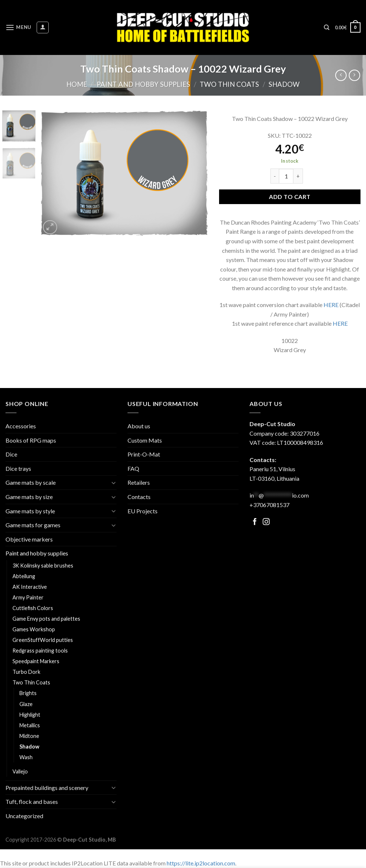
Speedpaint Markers (36, 661)
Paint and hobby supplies (143, 84)
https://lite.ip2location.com (201, 863)
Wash (26, 757)
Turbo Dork (26, 672)
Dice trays (18, 468)
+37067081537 (269, 505)
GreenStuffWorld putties (43, 640)
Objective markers (29, 539)
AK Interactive (30, 587)
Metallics (30, 725)
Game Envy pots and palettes (46, 619)
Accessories (21, 426)
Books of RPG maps (31, 440)
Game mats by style (30, 511)
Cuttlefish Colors (33, 608)
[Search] (327, 27)
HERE (331, 305)
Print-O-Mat (144, 454)
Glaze (26, 704)
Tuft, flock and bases (32, 801)
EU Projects (143, 511)
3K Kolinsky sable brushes (43, 566)
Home (77, 84)
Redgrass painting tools (40, 651)
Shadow (284, 84)
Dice (11, 454)
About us (139, 426)
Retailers (139, 482)
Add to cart (290, 197)
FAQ (133, 468)
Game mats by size (29, 497)
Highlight (30, 715)
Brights (28, 693)
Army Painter (28, 597)
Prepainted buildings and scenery (47, 788)
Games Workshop (34, 629)
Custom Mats (145, 440)
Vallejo (20, 771)
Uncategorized (24, 816)
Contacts (139, 497)
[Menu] (18, 27)
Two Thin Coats (229, 84)
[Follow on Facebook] (255, 522)
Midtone (29, 736)
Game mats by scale (31, 482)
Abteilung (24, 576)
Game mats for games (33, 525)
